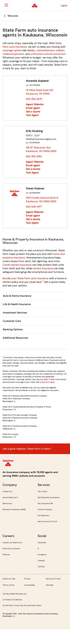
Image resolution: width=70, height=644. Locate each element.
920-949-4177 (34, 207)
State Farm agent (48, 382)
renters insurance (43, 268)
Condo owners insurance (17, 265)
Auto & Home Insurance (17, 296)
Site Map (50, 585)
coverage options (12, 50)
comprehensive (45, 50)
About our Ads (9, 579)
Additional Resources (15, 338)
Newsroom (7, 503)
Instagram (42, 555)
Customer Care (12, 321)
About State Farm (10, 497)
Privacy (27, 579)
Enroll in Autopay (45, 509)
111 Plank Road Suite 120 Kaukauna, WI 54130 (40, 92)
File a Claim (42, 491)
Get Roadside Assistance (49, 497)
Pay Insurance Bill (45, 503)
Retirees (6, 555)
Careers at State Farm (12, 543)
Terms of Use (8, 585)
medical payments (13, 54)
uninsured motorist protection (48, 54)
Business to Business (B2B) (14, 509)
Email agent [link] (33, 108)
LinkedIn (41, 561)
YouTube (41, 567)
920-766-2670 (34, 99)
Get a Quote (33, 112)
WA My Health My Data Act (14, 594)
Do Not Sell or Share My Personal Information (22, 605)
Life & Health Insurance (17, 304)
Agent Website (35, 104)
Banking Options (13, 329)
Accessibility (30, 585)
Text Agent (32, 115)
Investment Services (15, 313)
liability (31, 50)
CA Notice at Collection (12, 600)
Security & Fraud (53, 579)
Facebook (42, 543)
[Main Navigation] (6, 5)
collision (60, 50)
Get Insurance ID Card (47, 521)
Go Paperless (43, 515)
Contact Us (7, 491)
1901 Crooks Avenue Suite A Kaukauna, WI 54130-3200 (42, 200)
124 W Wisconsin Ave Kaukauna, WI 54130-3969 (41, 149)
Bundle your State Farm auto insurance (26, 278)
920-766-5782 (34, 157)
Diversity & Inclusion (11, 549)
